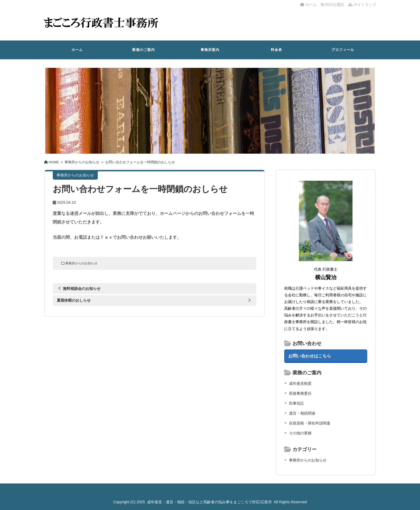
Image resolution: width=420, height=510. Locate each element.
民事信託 (297, 403)
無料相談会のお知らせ (82, 289)
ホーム (308, 5)
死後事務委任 (300, 393)
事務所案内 (210, 50)
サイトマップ (362, 5)
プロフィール (343, 50)
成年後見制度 (300, 383)
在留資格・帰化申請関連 (310, 423)
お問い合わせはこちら (310, 356)
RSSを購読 (333, 5)
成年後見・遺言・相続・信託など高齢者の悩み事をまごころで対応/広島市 (209, 502)
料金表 (277, 50)
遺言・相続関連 (302, 413)
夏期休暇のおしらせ (74, 300)
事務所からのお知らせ (81, 263)
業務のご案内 (143, 50)
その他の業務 (300, 433)
